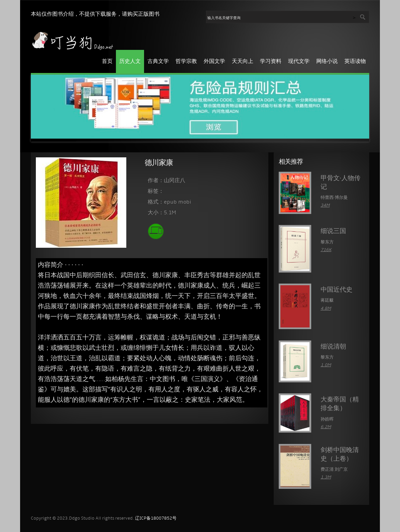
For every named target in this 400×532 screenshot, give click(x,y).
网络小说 (327, 62)
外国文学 (214, 62)
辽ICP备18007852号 (156, 518)
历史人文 (130, 62)
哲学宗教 (186, 62)
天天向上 (243, 62)
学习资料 (271, 62)
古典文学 (158, 62)
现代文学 (299, 62)
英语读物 (355, 62)
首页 (107, 62)
